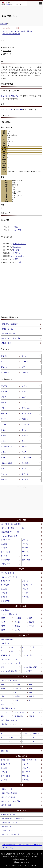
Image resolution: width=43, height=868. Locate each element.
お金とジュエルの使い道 (10, 834)
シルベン (25, 403)
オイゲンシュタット (18, 256)
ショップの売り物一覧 (9, 671)
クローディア (6, 372)
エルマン (25, 397)
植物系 (32, 622)
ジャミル (25, 362)
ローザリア (26, 548)
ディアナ (4, 386)
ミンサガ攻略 (3, 24)
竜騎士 (3, 436)
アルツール (19, 110)
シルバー (4, 430)
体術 (2, 684)
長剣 (31, 684)
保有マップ (7, 54)
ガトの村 (18, 230)
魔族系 (17, 626)
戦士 (23, 441)
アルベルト (5, 356)
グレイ (3, 362)
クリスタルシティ (7, 110)
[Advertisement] (21, 9)
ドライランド (6, 552)
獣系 (31, 618)
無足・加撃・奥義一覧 (9, 720)
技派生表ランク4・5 (9, 724)
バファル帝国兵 (27, 458)
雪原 (16, 227)
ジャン (3, 403)
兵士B (3, 458)
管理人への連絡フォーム (21, 859)
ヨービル (16, 250)
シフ (23, 367)
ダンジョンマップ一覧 (9, 577)
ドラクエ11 (19, 865)
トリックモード (35, 712)
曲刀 (16, 692)
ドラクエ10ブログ (31, 865)
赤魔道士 (25, 419)
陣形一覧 (5, 751)
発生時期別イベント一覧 (10, 532)
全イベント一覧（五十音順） (12, 524)
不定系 (3, 626)
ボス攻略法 (5, 610)
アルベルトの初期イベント (11, 96)
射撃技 (32, 716)
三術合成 (36, 733)
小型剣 (17, 684)
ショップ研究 (27, 671)
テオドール (5, 414)
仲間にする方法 (9, 47)
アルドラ (25, 480)
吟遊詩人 (25, 436)
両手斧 (32, 696)
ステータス (7, 51)
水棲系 (3, 630)
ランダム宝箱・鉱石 (29, 667)
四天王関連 (26, 560)
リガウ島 (25, 556)
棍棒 (16, 700)
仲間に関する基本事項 (9, 324)
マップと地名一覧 (8, 573)
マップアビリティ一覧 (9, 680)
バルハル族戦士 (7, 463)
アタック (4, 712)
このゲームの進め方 (9, 830)
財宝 (2, 667)
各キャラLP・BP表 (8, 334)
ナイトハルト (27, 414)
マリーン (4, 474)
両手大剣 (18, 688)
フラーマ (25, 474)
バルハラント (27, 544)
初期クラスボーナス (29, 760)
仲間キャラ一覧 (7, 329)
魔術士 (24, 446)
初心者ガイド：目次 (9, 814)
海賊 (3, 469)
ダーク (24, 430)
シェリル (4, 480)
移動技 (3, 716)
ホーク (24, 356)
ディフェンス (20, 712)
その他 (17, 630)
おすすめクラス (7, 826)
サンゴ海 (4, 556)
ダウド (3, 397)
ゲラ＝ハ (25, 386)
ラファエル (26, 408)
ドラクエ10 (10, 865)
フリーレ (4, 425)
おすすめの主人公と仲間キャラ (13, 818)
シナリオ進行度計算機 (9, 536)
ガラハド (4, 392)
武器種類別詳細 (7, 639)
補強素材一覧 (6, 655)
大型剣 (3, 688)
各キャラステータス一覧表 (11, 338)
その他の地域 (6, 560)
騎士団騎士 (26, 463)
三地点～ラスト (6, 564)
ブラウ (3, 408)
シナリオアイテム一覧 (9, 659)
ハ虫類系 (18, 618)
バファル (4, 548)
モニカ (24, 469)
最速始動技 (19, 716)
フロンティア (6, 540)
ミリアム (25, 392)
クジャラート (27, 540)
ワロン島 (25, 552)
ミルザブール (16, 253)
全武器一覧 (5, 643)
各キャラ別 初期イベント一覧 (13, 528)
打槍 (2, 696)
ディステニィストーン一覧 (11, 663)
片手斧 (17, 696)
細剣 (31, 688)
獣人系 (3, 622)
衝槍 (31, 692)
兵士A (24, 452)
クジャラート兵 (7, 446)
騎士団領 (4, 544)
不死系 (32, 626)
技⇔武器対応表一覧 (9, 708)
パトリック (26, 425)
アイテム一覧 (27, 655)
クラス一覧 (5, 760)
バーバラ (25, 372)
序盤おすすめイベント (9, 822)
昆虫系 (17, 622)
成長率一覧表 (6, 343)
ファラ (3, 419)
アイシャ (4, 367)
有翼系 (3, 618)
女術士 (3, 452)
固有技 (3, 704)
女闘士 (3, 441)
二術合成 (25, 733)
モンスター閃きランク (9, 614)
